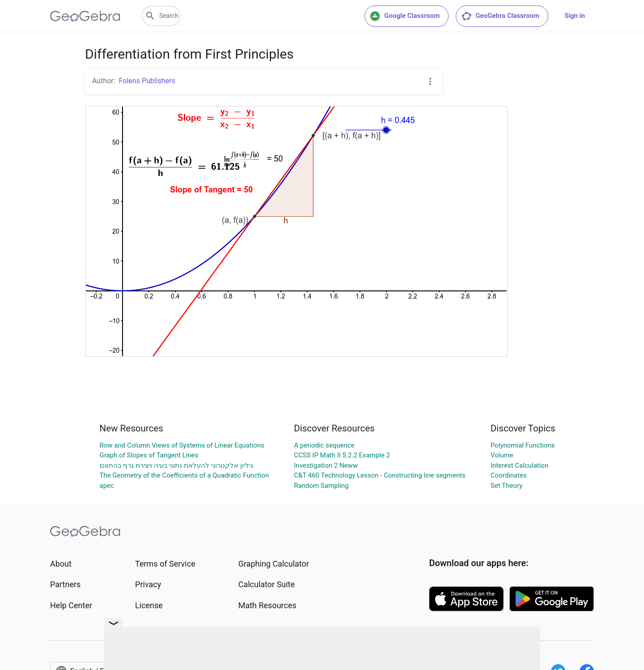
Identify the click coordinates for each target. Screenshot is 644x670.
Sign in (575, 16)
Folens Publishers (147, 81)
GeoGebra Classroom (500, 16)
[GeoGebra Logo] (85, 16)
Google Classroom (405, 16)
